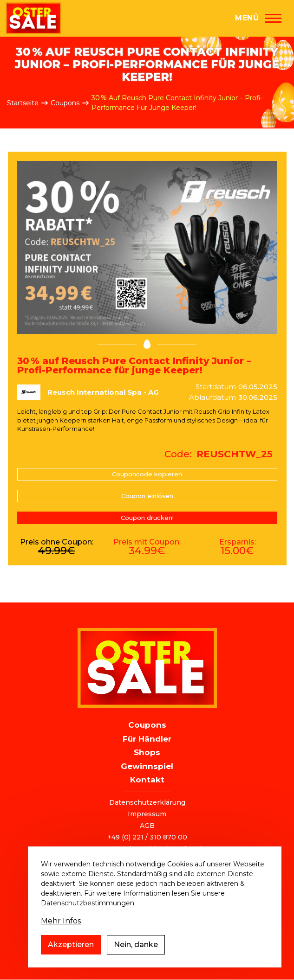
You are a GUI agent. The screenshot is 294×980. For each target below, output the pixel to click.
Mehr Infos (61, 931)
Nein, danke (136, 955)
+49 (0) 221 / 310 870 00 (147, 837)
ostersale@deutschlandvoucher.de (147, 849)
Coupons (65, 103)
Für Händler (147, 739)
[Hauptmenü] (258, 18)
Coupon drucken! (147, 518)
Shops (147, 752)
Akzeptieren (71, 955)
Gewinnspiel (147, 766)
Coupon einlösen (147, 496)
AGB (147, 826)
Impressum (147, 814)
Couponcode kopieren (147, 474)
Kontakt (147, 780)
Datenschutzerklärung (147, 802)
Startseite (23, 103)
